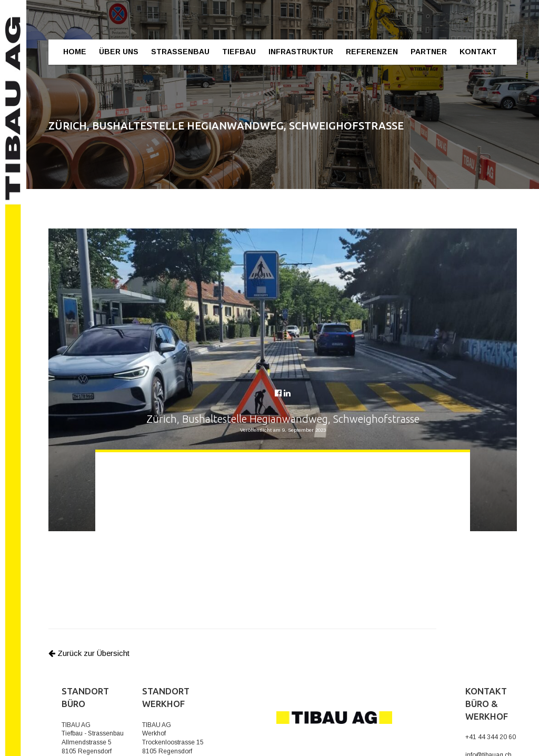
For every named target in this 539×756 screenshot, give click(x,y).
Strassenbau (180, 52)
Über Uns (119, 52)
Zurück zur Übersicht (89, 653)
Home (75, 52)
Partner (429, 52)
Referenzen (372, 52)
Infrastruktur (301, 52)
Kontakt (478, 52)
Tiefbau (239, 52)
